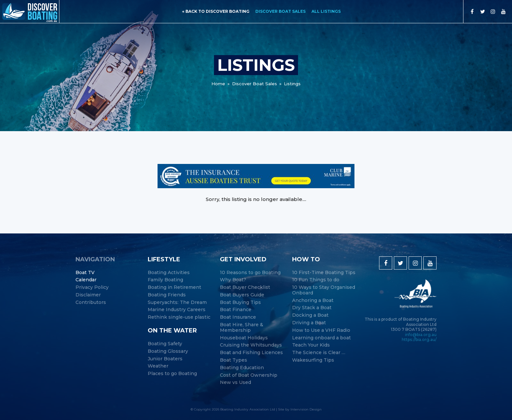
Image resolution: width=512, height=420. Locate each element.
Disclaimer (88, 295)
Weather (158, 366)
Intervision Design (306, 409)
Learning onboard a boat (321, 338)
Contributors (91, 302)
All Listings (326, 11)
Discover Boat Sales (280, 11)
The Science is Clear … (319, 353)
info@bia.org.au (421, 335)
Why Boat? (233, 280)
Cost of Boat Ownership (249, 375)
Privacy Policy (92, 287)
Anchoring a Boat (313, 300)
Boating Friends (167, 295)
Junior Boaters (165, 359)
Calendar (86, 280)
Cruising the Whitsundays (251, 345)
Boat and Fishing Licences (251, 353)
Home (218, 84)
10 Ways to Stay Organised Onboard (324, 290)
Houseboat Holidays (244, 338)
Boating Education (242, 368)
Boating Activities (169, 273)
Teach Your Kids (311, 345)
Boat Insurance (238, 317)
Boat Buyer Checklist (245, 287)
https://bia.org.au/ (419, 340)
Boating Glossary (168, 351)
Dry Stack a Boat (312, 308)
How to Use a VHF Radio (321, 330)
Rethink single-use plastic (179, 317)
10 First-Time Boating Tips (324, 273)
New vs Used (235, 382)
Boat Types (234, 360)
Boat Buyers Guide (242, 295)
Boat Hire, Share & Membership (242, 328)
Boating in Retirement (174, 287)
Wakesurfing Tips (313, 360)
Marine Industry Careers (177, 310)
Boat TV (85, 273)
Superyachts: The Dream (177, 302)
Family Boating (165, 280)
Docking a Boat (310, 315)
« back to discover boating (216, 11)
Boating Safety (165, 344)
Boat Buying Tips (240, 302)
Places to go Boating (172, 374)
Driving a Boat (309, 323)
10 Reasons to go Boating (250, 273)
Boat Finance (236, 310)
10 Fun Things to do (316, 280)
